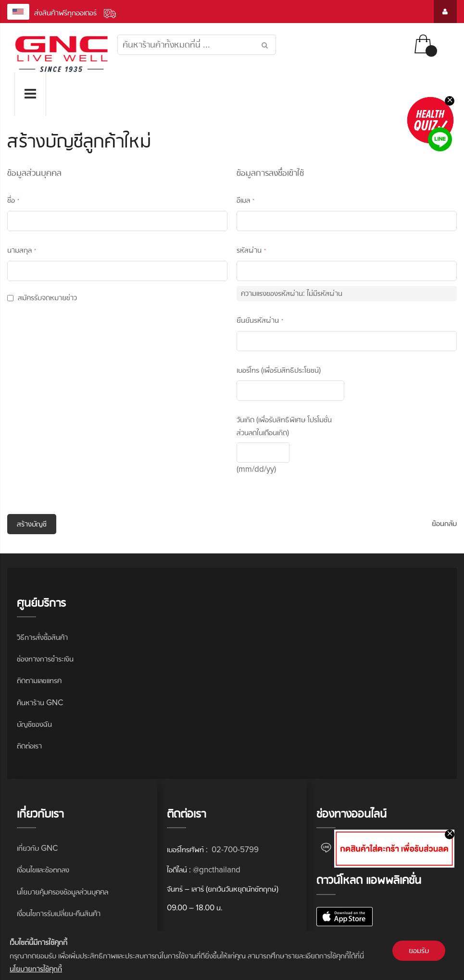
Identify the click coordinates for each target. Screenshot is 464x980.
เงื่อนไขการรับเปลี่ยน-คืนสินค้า (59, 913)
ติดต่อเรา (29, 746)
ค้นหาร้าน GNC (40, 703)
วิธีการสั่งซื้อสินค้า (42, 637)
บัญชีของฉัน (34, 724)
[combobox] (197, 45)
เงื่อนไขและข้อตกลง (43, 870)
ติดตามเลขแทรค (39, 680)
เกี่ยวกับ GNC (37, 848)
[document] (232, 955)
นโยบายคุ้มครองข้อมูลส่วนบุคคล (63, 892)
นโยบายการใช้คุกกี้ (36, 969)
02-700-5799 (234, 850)
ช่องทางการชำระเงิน (45, 659)
